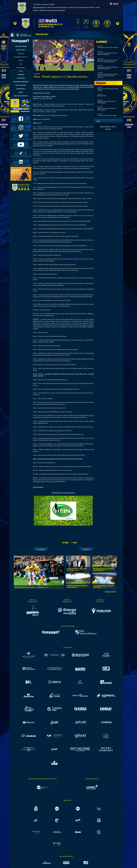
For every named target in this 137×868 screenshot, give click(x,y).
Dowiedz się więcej (39, 7)
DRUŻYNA (21, 75)
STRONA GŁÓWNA (21, 46)
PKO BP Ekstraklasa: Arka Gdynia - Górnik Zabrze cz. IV (31, 587)
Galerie (21, 60)
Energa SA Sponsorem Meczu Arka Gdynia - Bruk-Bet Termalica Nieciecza (108, 76)
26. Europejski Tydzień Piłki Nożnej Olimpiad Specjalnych (108, 68)
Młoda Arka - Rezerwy (21, 57)
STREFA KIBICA (21, 89)
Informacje (21, 53)
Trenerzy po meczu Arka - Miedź (107, 115)
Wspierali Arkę (102, 96)
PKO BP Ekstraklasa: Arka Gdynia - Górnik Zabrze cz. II (104, 569)
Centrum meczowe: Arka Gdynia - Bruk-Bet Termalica (107, 54)
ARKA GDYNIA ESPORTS (21, 96)
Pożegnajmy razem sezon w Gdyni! (108, 47)
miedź (108, 129)
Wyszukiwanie (21, 68)
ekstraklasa (105, 126)
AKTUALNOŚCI (21, 50)
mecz (114, 126)
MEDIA (21, 92)
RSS (21, 64)
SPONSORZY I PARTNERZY (21, 82)
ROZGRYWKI (21, 78)
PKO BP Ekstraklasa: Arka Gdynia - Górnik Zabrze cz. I (77, 586)
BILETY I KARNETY (21, 85)
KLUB (21, 71)
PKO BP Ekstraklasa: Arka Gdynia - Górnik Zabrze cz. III (77, 569)
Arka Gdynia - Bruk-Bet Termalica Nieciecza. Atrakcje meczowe (108, 61)
